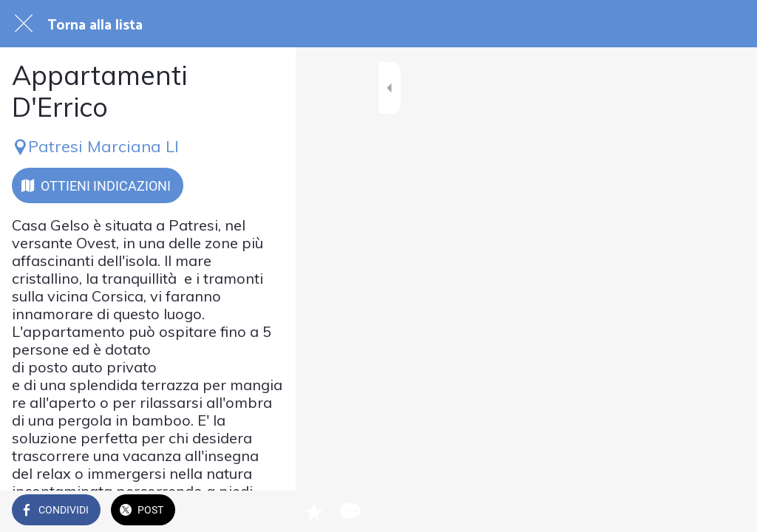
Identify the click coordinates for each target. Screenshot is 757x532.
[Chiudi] (24, 24)
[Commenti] (727, 511)
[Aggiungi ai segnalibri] (692, 511)
